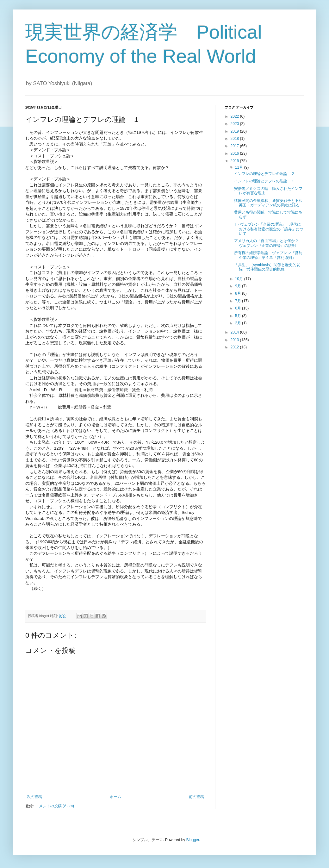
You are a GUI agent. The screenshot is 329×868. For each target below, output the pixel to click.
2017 (235, 146)
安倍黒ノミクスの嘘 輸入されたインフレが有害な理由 (268, 191)
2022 (235, 116)
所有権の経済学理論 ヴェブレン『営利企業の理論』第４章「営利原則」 (268, 255)
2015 (235, 161)
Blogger (193, 840)
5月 (239, 316)
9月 (239, 286)
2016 (235, 153)
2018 (235, 139)
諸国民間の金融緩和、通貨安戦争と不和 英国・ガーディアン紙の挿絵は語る (270, 203)
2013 (235, 340)
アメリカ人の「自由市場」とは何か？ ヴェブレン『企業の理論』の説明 (268, 243)
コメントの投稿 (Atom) (55, 806)
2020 (235, 124)
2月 (239, 323)
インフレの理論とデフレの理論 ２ (264, 174)
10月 (240, 279)
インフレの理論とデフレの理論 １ (264, 181)
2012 (235, 347)
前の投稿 (196, 797)
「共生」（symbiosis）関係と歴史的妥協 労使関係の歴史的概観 (267, 267)
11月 (240, 167)
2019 (235, 131)
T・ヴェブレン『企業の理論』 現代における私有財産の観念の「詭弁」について (269, 229)
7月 (239, 301)
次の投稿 (34, 797)
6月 (239, 308)
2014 (235, 332)
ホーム (115, 797)
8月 (239, 293)
